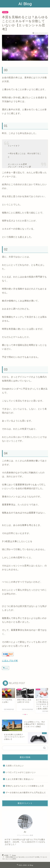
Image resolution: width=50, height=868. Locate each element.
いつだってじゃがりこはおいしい (21, 772)
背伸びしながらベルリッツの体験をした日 (25, 786)
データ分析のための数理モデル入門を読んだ (26, 793)
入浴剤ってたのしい (15, 766)
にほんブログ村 (10, 661)
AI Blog (25, 4)
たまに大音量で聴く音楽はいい (20, 779)
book (6, 668)
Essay (5, 12)
